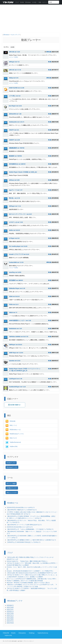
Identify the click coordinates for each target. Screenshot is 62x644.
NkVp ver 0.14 (14, 78)
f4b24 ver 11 (13, 312)
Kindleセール (13, 503)
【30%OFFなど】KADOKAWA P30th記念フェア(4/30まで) (24, 542)
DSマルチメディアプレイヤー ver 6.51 (20, 214)
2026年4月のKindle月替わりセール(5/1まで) (20, 527)
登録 (40, 2)
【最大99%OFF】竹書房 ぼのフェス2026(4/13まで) (22, 510)
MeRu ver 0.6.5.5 (15, 230)
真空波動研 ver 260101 (16, 280)
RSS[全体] (10, 421)
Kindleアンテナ (11, 463)
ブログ (17, 2)
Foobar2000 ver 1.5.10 (16, 262)
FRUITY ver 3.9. (14, 130)
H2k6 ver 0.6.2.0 (14, 296)
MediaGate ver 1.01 (15, 328)
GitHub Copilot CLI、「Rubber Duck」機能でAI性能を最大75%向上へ (27, 561)
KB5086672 (10, 605)
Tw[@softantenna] (13, 442)
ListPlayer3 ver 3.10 (16, 379)
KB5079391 (10, 609)
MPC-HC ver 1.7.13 (15, 70)
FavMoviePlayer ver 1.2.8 (17, 387)
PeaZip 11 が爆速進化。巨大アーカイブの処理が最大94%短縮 (25, 581)
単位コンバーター (12, 492)
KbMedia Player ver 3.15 (17, 288)
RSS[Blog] (31, 633)
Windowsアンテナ (12, 467)
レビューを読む (14, 57)
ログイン (45, 2)
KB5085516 (10, 611)
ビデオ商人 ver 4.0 (15, 96)
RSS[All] (13, 633)
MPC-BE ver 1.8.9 (15, 52)
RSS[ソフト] (11, 425)
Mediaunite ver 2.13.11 (17, 122)
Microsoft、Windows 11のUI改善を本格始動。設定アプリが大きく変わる (28, 583)
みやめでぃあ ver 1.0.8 (16, 222)
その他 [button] (34, 2)
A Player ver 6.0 (14, 238)
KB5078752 (10, 621)
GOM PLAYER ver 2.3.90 (17, 88)
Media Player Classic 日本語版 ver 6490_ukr (23, 172)
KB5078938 (10, 623)
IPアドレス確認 (11, 484)
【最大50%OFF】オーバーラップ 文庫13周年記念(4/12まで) (24, 525)
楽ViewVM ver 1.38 (15, 114)
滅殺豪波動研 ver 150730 (17, 148)
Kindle (22, 2)
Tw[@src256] (11, 446)
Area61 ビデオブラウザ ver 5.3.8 (19, 254)
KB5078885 (10, 619)
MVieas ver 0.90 (14, 180)
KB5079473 (10, 615)
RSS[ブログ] (11, 438)
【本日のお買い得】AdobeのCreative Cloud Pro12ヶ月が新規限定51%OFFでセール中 (32, 573)
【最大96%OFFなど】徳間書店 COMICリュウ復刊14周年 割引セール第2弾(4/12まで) (31, 540)
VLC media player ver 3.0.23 (18, 246)
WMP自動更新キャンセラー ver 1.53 (20, 320)
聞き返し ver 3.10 (14, 198)
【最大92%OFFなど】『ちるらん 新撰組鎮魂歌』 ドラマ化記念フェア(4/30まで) (30, 529)
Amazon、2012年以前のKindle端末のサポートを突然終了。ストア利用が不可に (30, 571)
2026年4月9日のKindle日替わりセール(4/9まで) (21, 507)
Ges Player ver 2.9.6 (15, 106)
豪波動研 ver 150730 (15, 156)
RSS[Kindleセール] (13, 430)
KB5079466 (10, 613)
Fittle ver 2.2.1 (14, 304)
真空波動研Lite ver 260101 (17, 164)
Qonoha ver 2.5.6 (15, 361)
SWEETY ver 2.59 (14, 140)
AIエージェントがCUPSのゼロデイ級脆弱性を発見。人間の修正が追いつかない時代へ (32, 579)
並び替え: (6, 47)
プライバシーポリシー (29, 641)
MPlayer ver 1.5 (14, 62)
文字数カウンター (12, 488)
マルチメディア (15, 35)
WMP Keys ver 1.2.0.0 (16, 353)
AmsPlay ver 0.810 (15, 272)
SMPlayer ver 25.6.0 (16, 345)
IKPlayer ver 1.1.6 (15, 206)
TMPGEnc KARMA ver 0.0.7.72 (19, 337)
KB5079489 (10, 607)
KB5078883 (10, 617)
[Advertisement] (31, 21)
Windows (28, 2)
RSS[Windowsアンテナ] (14, 434)
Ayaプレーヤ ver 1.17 (16, 190)
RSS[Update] (22, 633)
